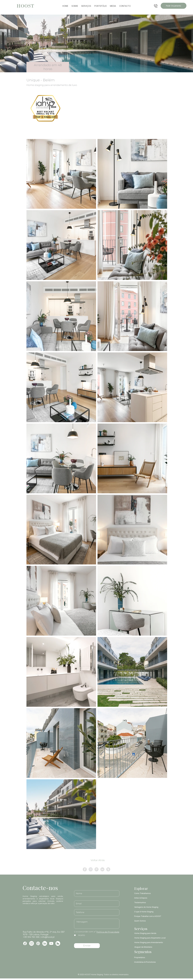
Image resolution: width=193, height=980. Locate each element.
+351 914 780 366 (31, 937)
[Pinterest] (38, 943)
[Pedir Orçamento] (174, 6)
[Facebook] (25, 943)
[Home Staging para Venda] (151, 933)
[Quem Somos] (148, 921)
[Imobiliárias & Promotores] (151, 962)
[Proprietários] (151, 957)
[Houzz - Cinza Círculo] (108, 869)
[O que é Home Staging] (148, 912)
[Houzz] (58, 943)
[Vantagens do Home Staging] (148, 907)
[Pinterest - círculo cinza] (96, 869)
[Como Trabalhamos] (148, 893)
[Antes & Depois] (148, 898)
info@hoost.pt (48, 937)
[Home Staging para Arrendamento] (151, 942)
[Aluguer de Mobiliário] (151, 947)
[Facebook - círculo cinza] (85, 869)
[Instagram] (32, 943)
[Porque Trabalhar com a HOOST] (148, 916)
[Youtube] (51, 943)
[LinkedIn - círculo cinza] (102, 869)
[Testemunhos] (148, 902)
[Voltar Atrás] (98, 860)
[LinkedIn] (45, 943)
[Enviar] (87, 946)
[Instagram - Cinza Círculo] (91, 869)
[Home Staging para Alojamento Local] (151, 938)
